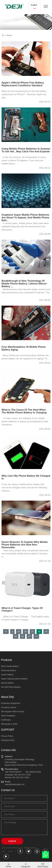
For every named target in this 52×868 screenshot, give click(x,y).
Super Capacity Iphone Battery (14, 679)
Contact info (9, 750)
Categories (26, 866)
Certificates (6, 720)
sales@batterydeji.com (15, 784)
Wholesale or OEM (9, 724)
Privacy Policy (7, 736)
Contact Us (8, 790)
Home (9, 866)
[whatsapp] (45, 856)
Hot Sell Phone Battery (11, 687)
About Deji (7, 697)
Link (3, 851)
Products (7, 660)
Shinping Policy (8, 740)
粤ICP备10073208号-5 (30, 848)
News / (10, 35)
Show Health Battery (10, 666)
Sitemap (10, 851)
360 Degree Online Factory (13, 712)
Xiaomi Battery (7, 675)
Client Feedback (8, 716)
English (35, 7)
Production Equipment (11, 703)
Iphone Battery (7, 683)
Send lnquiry (43, 866)
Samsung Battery (9, 670)
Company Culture (9, 707)
